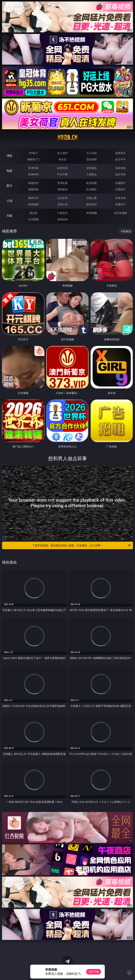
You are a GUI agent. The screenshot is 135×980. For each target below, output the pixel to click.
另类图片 (120, 189)
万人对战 (92, 153)
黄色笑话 (92, 204)
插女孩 (33, 213)
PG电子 (33, 153)
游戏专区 (120, 153)
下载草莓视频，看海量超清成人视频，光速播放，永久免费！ (82, 545)
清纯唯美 (62, 189)
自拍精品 (92, 168)
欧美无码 (62, 168)
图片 (10, 186)
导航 (10, 216)
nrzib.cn (67, 137)
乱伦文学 (62, 198)
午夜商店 (62, 213)
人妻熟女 (92, 174)
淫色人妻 (92, 198)
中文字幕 (62, 174)
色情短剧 (62, 219)
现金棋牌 (92, 159)
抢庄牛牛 (120, 159)
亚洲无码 (33, 168)
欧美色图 (92, 183)
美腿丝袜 (33, 189)
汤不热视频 (120, 213)
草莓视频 (92, 213)
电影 (10, 171)
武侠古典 (120, 198)
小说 (10, 201)
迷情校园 (33, 204)
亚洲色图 (62, 183)
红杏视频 (33, 219)
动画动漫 (120, 168)
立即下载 (94, 972)
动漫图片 (120, 183)
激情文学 (33, 198)
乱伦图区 (92, 189)
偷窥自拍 (33, 183)
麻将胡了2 (33, 159)
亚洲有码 (33, 174)
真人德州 (62, 153)
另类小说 (62, 204)
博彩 (10, 156)
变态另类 (120, 174)
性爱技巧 (120, 204)
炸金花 (62, 159)
